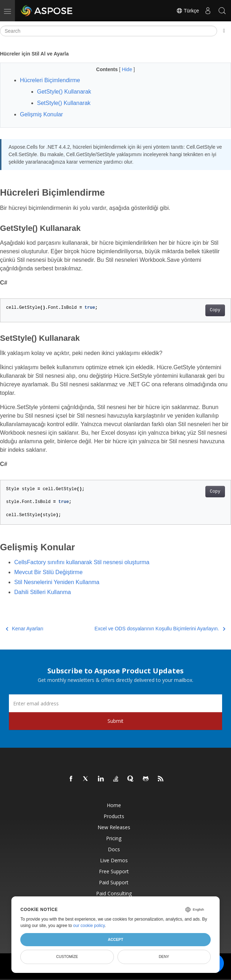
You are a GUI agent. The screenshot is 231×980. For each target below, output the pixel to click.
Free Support (114, 871)
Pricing (114, 838)
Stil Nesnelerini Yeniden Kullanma (57, 582)
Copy (215, 310)
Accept (115, 939)
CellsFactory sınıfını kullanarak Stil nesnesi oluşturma (82, 562)
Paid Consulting (114, 893)
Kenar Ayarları (25, 629)
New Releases (114, 827)
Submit (115, 721)
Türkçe (188, 11)
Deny (164, 957)
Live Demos (114, 860)
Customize (67, 957)
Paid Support (114, 882)
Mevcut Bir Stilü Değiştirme (48, 572)
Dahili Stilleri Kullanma (43, 592)
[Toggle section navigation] (224, 31)
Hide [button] (128, 69)
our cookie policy (89, 926)
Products (114, 816)
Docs (114, 849)
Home (114, 805)
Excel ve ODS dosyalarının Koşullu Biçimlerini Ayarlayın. (160, 629)
